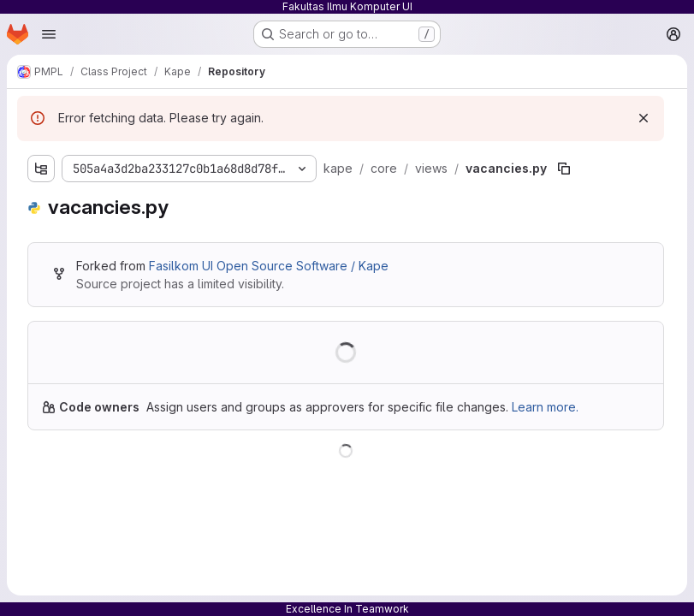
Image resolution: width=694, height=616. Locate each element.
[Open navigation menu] (49, 34)
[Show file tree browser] (41, 169)
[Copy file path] (564, 169)
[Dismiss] (644, 118)
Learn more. (545, 407)
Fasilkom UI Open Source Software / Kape (269, 266)
